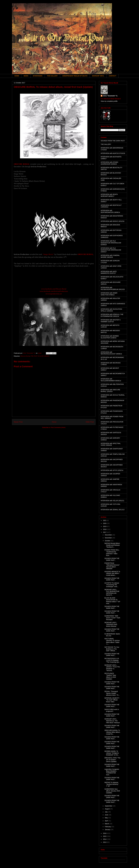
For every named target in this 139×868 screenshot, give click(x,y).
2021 (105, 520)
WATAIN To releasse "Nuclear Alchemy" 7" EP (112, 784)
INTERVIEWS (38, 76)
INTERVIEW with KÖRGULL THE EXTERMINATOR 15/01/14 (112, 315)
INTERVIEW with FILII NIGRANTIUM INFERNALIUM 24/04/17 (111, 250)
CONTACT (113, 76)
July (106, 812)
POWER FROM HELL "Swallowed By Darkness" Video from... (112, 553)
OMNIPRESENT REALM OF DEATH (75, 76)
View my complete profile (109, 101)
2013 (105, 842)
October (108, 541)
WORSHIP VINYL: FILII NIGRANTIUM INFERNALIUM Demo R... (112, 592)
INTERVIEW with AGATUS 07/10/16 (113, 153)
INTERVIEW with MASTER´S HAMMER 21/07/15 (111, 321)
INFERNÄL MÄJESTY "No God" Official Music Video (112, 700)
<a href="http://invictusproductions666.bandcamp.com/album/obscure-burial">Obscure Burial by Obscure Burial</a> (54, 201)
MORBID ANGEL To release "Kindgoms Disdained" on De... (112, 753)
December (108, 535)
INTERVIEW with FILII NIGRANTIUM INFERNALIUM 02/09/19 (111, 243)
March (107, 824)
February (108, 827)
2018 (105, 529)
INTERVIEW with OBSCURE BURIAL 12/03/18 (110, 391)
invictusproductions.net (54, 294)
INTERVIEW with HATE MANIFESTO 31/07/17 (109, 272)
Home (54, 422)
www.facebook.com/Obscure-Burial (54, 289)
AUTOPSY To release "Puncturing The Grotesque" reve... (112, 585)
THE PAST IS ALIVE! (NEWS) (40, 356)
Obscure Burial (25, 356)
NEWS (26, 76)
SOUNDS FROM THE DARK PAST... (112, 559)
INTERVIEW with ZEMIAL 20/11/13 (113, 510)
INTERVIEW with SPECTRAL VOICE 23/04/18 (111, 444)
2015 (105, 836)
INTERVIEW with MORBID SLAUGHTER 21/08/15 (110, 337)
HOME (17, 76)
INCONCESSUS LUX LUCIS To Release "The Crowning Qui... (112, 660)
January (108, 830)
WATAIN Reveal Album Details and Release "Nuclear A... (112, 545)
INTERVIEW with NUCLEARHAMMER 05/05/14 (111, 380)
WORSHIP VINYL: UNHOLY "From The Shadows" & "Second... (112, 668)
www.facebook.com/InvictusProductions (54, 291)
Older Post (90, 422)
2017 (105, 532)
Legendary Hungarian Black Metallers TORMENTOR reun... (112, 772)
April (107, 821)
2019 (105, 526)
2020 (105, 523)
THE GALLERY (52, 76)
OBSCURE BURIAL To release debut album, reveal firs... (112, 732)
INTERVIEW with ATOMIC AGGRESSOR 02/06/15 (110, 163)
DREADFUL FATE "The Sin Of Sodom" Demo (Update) (112, 760)
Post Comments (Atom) (58, 427)
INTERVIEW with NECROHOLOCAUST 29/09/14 (111, 353)
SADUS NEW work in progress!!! (112, 710)
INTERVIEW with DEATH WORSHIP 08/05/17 (109, 195)
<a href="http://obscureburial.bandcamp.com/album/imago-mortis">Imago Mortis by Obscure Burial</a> (54, 279)
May (106, 818)
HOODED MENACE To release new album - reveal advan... (112, 573)
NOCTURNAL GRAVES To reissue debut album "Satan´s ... (112, 641)
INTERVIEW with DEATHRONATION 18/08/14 (110, 211)
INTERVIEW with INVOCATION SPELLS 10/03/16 (111, 310)
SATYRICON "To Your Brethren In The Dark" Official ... (112, 649)
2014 (105, 839)
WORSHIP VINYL (98, 76)
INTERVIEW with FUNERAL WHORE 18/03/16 (110, 256)
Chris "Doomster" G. (110, 96)
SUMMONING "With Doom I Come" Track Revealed (112, 618)
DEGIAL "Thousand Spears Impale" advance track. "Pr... (112, 693)
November (108, 538)
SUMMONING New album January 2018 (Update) (112, 791)
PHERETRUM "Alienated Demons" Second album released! (112, 566)
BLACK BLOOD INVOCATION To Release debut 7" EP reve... (112, 601)
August (107, 809)
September (109, 806)
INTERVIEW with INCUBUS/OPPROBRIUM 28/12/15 (113, 288)
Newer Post (18, 422)
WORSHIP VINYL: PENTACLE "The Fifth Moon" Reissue (112, 721)
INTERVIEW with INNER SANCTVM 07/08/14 (109, 294)
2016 (105, 833)
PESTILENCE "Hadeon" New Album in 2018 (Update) (110, 676)
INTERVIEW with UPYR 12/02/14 (112, 470)
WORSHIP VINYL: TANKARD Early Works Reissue (111, 624)
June (107, 815)
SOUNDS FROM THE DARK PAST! (113, 141)
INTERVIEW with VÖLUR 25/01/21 (112, 501)
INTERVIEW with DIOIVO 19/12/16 (113, 221)
